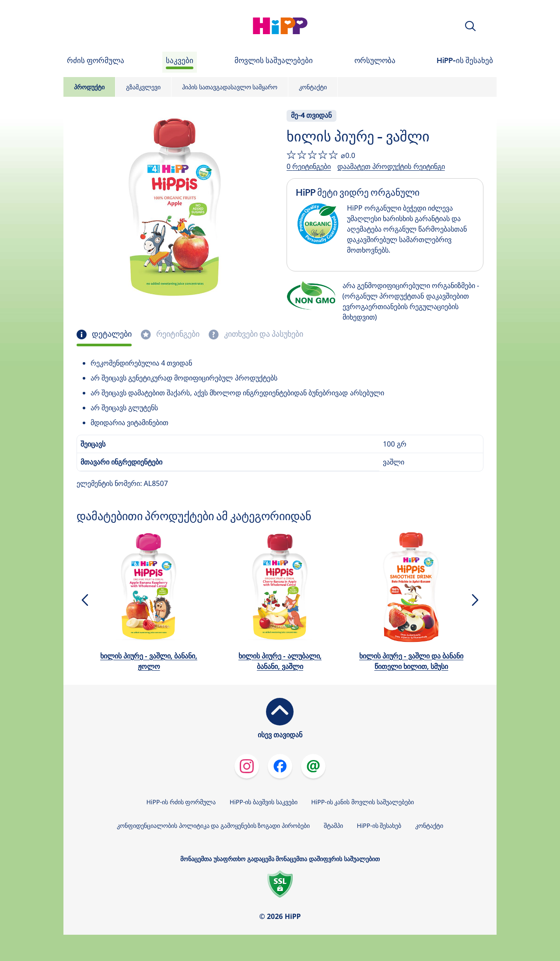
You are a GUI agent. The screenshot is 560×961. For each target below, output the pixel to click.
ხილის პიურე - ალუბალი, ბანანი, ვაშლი (280, 661)
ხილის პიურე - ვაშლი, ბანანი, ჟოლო (149, 661)
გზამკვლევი (143, 87)
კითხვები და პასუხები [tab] (263, 334)
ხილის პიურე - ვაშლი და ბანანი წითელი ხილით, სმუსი (411, 661)
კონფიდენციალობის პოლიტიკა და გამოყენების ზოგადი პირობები (213, 825)
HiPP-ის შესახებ (379, 825)
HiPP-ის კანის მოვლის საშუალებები (362, 802)
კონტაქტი (313, 87)
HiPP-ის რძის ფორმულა (181, 802)
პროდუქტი (89, 87)
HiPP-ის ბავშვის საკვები (264, 802)
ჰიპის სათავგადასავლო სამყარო (230, 87)
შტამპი (333, 825)
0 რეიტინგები (309, 166)
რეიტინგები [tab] (177, 334)
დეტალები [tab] (111, 334)
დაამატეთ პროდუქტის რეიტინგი (391, 166)
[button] (470, 26)
